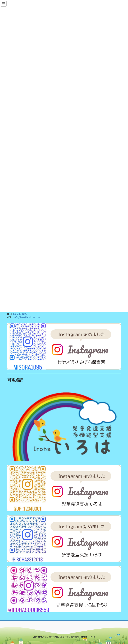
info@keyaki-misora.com (27, 317)
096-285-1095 (20, 314)
